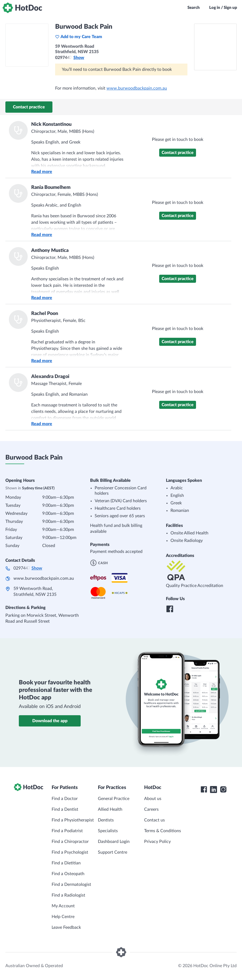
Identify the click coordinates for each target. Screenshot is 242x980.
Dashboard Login (114, 842)
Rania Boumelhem (51, 188)
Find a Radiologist (68, 895)
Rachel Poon (45, 314)
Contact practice (29, 107)
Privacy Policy (157, 842)
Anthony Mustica (50, 251)
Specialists (108, 831)
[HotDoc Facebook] (204, 790)
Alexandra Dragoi (50, 377)
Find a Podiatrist (67, 831)
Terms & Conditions (163, 831)
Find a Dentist (65, 809)
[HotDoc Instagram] (223, 790)
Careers (151, 809)
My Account (63, 906)
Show (79, 58)
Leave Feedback (66, 927)
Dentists (106, 820)
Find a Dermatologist (71, 884)
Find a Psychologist (70, 852)
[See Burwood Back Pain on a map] (215, 47)
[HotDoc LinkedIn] (213, 790)
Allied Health (110, 809)
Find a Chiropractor (70, 842)
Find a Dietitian (66, 863)
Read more (42, 172)
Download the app (50, 721)
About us (153, 799)
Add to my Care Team (79, 37)
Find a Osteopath (68, 874)
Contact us (154, 820)
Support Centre (113, 852)
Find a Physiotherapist (73, 820)
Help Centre (63, 917)
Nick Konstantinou (51, 124)
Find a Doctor (65, 799)
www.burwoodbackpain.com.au (137, 88)
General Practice (114, 799)
